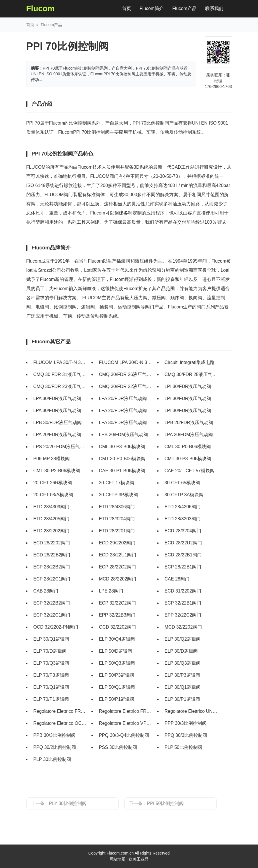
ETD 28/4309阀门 (51, 507)
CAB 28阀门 (46, 591)
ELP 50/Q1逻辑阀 (117, 687)
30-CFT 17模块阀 (117, 483)
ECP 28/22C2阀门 (117, 567)
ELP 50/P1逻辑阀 (117, 699)
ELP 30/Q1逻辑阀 (51, 639)
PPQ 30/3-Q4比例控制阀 (124, 735)
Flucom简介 (152, 8)
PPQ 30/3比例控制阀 (186, 735)
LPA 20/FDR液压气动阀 (123, 398)
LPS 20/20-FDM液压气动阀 (60, 447)
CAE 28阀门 (177, 579)
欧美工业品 (139, 859)
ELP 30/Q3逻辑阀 (183, 663)
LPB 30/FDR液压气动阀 (58, 423)
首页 (129, 7)
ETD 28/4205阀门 (51, 519)
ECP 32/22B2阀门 (52, 603)
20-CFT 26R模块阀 (53, 483)
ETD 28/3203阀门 (183, 519)
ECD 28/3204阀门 (183, 531)
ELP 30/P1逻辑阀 (182, 699)
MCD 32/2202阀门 (183, 627)
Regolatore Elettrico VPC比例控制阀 (126, 723)
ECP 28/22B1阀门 (183, 567)
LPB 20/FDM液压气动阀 (123, 435)
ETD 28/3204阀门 (117, 519)
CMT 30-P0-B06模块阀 (122, 459)
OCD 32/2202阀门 (117, 627)
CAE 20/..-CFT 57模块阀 (190, 471)
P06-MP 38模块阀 (52, 459)
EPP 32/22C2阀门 (183, 615)
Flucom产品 (184, 8)
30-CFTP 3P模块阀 (118, 495)
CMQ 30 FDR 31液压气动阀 (60, 374)
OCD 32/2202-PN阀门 (56, 627)
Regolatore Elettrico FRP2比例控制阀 (60, 711)
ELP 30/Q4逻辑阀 (117, 639)
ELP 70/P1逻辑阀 (51, 699)
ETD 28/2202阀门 (51, 531)
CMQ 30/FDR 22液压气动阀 (126, 386)
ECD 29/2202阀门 (117, 543)
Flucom (41, 8)
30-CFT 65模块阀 (182, 483)
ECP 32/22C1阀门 (52, 615)
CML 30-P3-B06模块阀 (122, 447)
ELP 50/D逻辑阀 (115, 651)
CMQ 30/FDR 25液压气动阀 (192, 374)
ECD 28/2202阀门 (52, 543)
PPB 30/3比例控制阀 (55, 735)
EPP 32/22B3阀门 (117, 615)
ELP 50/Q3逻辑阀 (117, 663)
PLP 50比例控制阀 (183, 747)
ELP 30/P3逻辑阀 (182, 675)
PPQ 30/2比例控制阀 (55, 747)
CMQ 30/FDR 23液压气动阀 (60, 386)
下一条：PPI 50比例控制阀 (156, 803)
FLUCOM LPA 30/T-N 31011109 (60, 362)
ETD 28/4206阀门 (183, 507)
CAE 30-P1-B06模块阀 (122, 471)
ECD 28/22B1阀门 (183, 555)
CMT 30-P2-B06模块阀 (57, 471)
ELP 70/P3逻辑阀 (51, 675)
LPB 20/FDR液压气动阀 (189, 423)
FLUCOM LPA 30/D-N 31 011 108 (126, 362)
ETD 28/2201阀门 (117, 531)
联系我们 (214, 8)
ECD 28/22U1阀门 (118, 555)
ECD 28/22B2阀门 (52, 555)
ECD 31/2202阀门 (183, 591)
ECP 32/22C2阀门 (117, 603)
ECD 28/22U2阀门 (183, 543)
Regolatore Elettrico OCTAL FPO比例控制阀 (60, 723)
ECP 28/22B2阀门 (52, 567)
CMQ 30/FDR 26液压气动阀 (126, 374)
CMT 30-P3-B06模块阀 (188, 459)
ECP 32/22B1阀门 (183, 603)
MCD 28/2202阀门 (118, 579)
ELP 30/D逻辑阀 (181, 651)
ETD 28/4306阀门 (117, 507)
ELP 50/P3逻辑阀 (117, 675)
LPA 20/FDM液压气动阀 (189, 435)
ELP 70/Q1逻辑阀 (51, 687)
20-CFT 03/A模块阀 (53, 495)
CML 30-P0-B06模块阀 (188, 447)
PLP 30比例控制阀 (52, 759)
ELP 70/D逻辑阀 (50, 651)
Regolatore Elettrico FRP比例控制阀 (126, 711)
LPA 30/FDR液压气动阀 (57, 398)
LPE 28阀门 (111, 591)
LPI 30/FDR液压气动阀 (188, 386)
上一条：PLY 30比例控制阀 (59, 803)
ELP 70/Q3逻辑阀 (51, 663)
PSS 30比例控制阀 (118, 747)
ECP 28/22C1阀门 (52, 579)
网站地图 (117, 859)
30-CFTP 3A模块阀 (184, 495)
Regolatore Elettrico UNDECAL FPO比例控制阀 (192, 711)
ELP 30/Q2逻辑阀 (183, 639)
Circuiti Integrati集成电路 (190, 362)
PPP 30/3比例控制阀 (186, 723)
